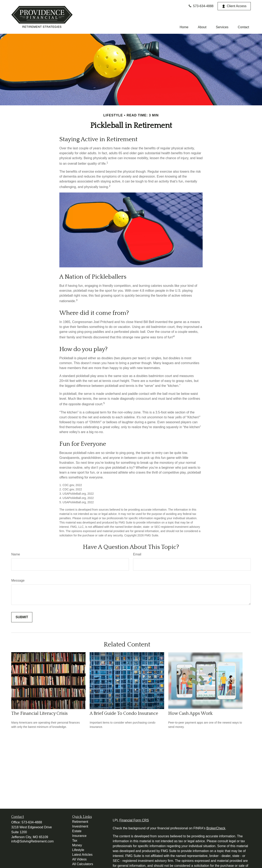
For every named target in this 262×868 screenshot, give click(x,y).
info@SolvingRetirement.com (32, 841)
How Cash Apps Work (190, 713)
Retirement (80, 822)
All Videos (80, 859)
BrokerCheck (216, 828)
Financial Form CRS (134, 820)
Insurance (79, 836)
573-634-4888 (201, 6)
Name (16, 554)
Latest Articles (82, 855)
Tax (75, 840)
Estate (77, 831)
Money (77, 845)
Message (18, 580)
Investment (80, 826)
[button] (184, 27)
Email (137, 554)
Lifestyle (78, 850)
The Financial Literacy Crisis (40, 713)
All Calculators (83, 864)
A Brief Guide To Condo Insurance (124, 713)
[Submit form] (22, 617)
